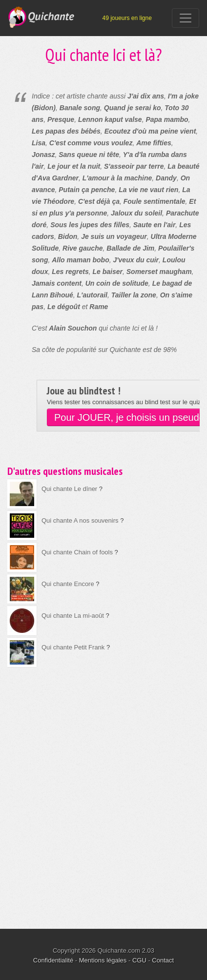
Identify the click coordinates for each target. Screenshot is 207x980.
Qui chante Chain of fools (77, 552)
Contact (163, 960)
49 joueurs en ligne (127, 18)
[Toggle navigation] (186, 18)
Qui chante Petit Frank (73, 647)
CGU (139, 960)
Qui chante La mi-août (73, 616)
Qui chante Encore (68, 584)
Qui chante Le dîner (69, 489)
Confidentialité (53, 960)
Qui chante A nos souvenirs (80, 520)
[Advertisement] (103, 791)
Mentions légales (103, 960)
